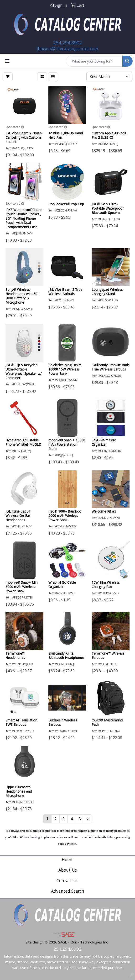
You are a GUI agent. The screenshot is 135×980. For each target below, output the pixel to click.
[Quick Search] (94, 61)
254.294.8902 (67, 43)
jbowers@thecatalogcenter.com (67, 48)
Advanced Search (68, 891)
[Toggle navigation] (7, 61)
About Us (68, 870)
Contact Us (67, 880)
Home (68, 859)
